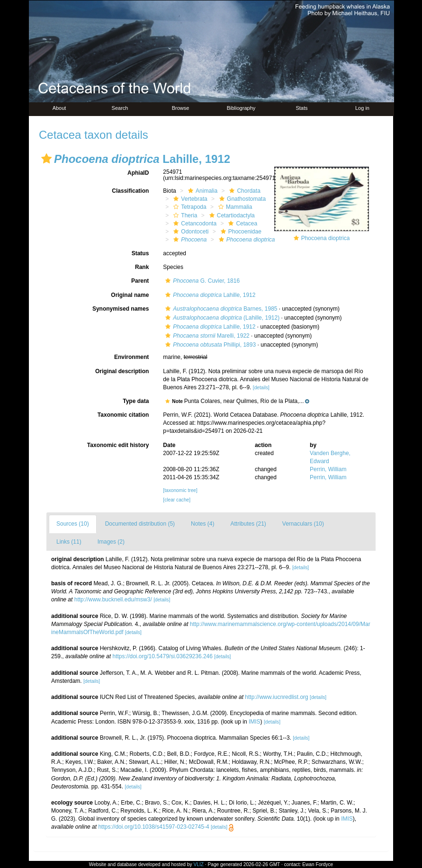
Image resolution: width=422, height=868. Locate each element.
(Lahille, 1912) (221, 318)
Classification (130, 191)
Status (140, 253)
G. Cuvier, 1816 (201, 281)
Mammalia (234, 207)
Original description (122, 371)
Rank (142, 267)
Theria (184, 215)
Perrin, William (328, 469)
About (59, 108)
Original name (130, 295)
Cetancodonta (194, 224)
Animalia (202, 191)
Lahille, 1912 (209, 295)
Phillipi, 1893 (209, 345)
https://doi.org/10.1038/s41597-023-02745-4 (153, 827)
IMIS (255, 722)
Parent (140, 281)
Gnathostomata (241, 199)
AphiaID (138, 173)
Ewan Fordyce (318, 864)
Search (120, 108)
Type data (136, 401)
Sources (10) (73, 524)
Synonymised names (121, 309)
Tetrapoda (189, 207)
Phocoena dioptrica (326, 238)
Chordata (243, 191)
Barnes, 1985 (220, 309)
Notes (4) (202, 524)
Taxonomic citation (123, 415)
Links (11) (69, 542)
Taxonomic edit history (118, 445)
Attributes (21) (248, 524)
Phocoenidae (240, 232)
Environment (131, 357)
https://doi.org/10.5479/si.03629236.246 (162, 656)
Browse (181, 108)
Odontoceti (190, 232)
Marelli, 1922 (206, 336)
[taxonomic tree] (180, 490)
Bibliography (241, 108)
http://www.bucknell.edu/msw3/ (113, 600)
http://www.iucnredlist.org (276, 697)
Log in (362, 108)
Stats (301, 108)
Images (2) (111, 542)
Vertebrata (189, 199)
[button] (46, 159)
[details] (261, 388)
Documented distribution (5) (140, 524)
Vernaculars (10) (303, 524)
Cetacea (242, 224)
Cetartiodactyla (231, 215)
